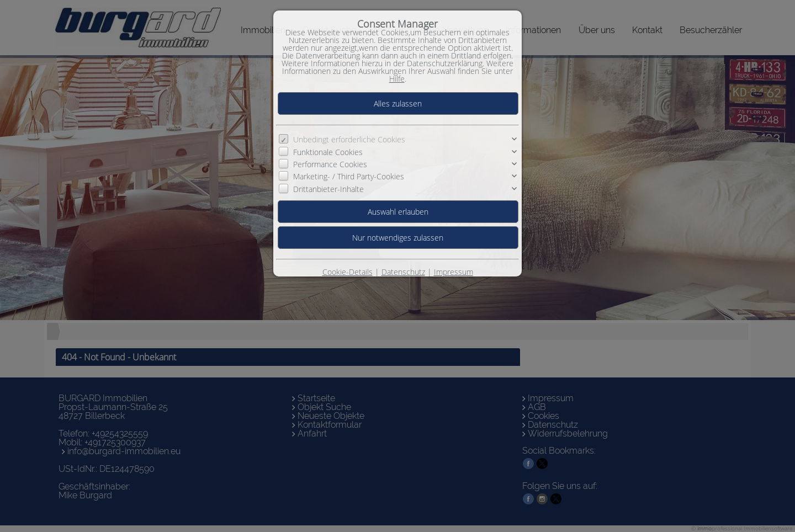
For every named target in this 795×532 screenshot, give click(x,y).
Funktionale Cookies (328, 152)
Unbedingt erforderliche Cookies (349, 139)
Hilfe (397, 79)
